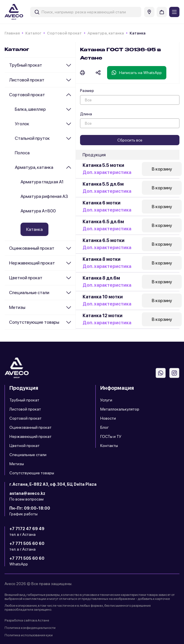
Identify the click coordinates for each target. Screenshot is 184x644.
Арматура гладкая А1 (42, 182)
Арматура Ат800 (38, 211)
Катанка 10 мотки (103, 297)
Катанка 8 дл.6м (101, 278)
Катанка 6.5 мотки (104, 240)
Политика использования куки (29, 635)
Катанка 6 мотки (102, 203)
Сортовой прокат (64, 33)
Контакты (109, 446)
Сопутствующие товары (34, 322)
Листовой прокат (27, 80)
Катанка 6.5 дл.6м (103, 222)
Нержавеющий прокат (32, 263)
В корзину (162, 169)
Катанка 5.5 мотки (103, 165)
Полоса (22, 153)
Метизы (17, 307)
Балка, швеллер (30, 109)
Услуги (106, 400)
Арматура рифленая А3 (44, 196)
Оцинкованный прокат (32, 248)
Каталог (33, 33)
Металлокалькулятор (120, 409)
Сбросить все (130, 140)
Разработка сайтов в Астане (27, 620)
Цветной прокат (26, 278)
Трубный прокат (26, 65)
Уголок (22, 124)
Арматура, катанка (106, 33)
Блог (105, 427)
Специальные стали (29, 293)
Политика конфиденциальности (30, 628)
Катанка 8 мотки (102, 259)
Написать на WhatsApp (137, 73)
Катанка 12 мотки (103, 316)
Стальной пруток (32, 138)
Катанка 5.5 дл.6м (103, 184)
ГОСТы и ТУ (111, 436)
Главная (12, 33)
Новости (108, 418)
